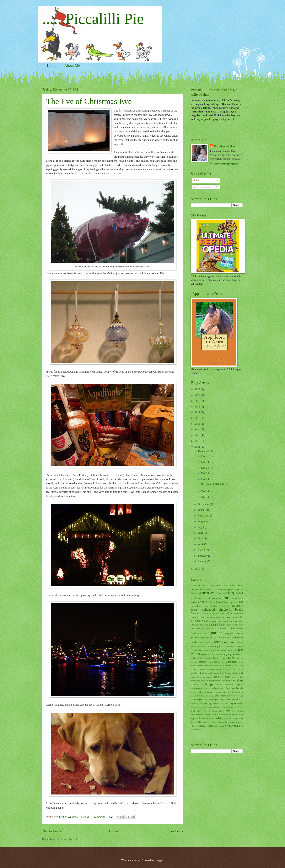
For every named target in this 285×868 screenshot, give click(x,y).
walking (219, 718)
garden (217, 633)
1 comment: (99, 817)
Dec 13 (205, 497)
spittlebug (218, 700)
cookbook (220, 614)
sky (207, 696)
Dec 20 (205, 491)
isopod (202, 650)
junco (235, 650)
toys (228, 711)
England (213, 625)
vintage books (208, 718)
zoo (241, 726)
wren (227, 726)
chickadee (237, 606)
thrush (233, 707)
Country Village (213, 617)
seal (229, 692)
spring (227, 699)
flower (231, 628)
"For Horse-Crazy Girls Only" (226, 586)
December (204, 451)
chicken (194, 610)
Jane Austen (211, 650)
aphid (230, 589)
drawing (223, 621)
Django (199, 621)
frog (207, 634)
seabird (224, 692)
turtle (193, 715)
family (223, 625)
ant (225, 589)
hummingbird (215, 646)
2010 (198, 569)
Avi (212, 593)
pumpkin (216, 681)
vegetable (196, 718)
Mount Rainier (204, 666)
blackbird (195, 602)
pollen (240, 677)
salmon (222, 688)
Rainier (229, 681)
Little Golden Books (209, 658)
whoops (194, 726)
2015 (198, 424)
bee (204, 598)
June (201, 533)
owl (241, 673)
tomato (215, 711)
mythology (203, 669)
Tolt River (207, 711)
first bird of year (210, 629)
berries (215, 598)
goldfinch (195, 637)
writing (235, 726)
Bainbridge (220, 593)
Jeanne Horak (226, 650)
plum (234, 677)
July (201, 527)
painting (194, 677)
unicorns (200, 715)
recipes (219, 685)
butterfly (228, 602)
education (195, 625)
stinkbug (229, 703)
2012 (198, 441)
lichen (194, 658)
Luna (231, 658)
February (203, 556)
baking (230, 593)
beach (194, 598)
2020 (198, 395)
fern (241, 625)
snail (217, 696)
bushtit (220, 602)
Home (52, 65)
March (202, 550)
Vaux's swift (237, 715)
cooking (229, 613)
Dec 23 (205, 479)
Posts (197, 180)
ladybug (227, 654)
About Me (72, 65)
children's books (231, 610)
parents (202, 677)
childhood (208, 610)
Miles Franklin (221, 662)
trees (233, 711)
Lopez (224, 658)
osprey (235, 673)
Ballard (239, 593)
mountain (217, 666)
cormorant (238, 614)
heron (207, 642)
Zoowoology (196, 729)
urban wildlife (211, 715)
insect (240, 646)
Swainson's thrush (215, 707)
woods (221, 726)
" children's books (200, 586)
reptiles (240, 685)
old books (215, 673)
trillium (240, 711)
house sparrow (198, 646)
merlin (212, 662)
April (201, 544)
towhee (222, 711)
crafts (223, 617)
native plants (222, 669)
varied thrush (225, 715)
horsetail (239, 642)
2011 (198, 447)
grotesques (226, 637)
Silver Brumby (197, 696)
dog (206, 621)
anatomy (210, 589)
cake (236, 602)
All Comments (202, 187)
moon (240, 662)
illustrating (229, 646)
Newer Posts (52, 831)
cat (241, 602)
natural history (236, 669)
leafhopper (238, 654)
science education (206, 692)
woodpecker (212, 726)
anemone (218, 589)
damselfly (238, 617)
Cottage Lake (198, 617)
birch (221, 598)
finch (198, 629)
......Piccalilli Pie (93, 19)
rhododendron (197, 688)
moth (193, 666)
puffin (208, 681)
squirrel (236, 700)
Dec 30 (205, 462)
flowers (240, 629)
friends (200, 634)
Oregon (228, 673)
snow (223, 696)
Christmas (196, 613)
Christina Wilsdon (224, 146)
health (200, 642)
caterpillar (196, 606)
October (203, 510)
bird (227, 597)
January (202, 562)
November (204, 504)
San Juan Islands (234, 688)
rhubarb (207, 688)
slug (212, 696)
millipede (233, 662)
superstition (202, 707)
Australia (195, 593)
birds (241, 598)
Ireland (194, 650)
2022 (198, 389)
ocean (207, 673)
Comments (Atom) (67, 839)
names (212, 669)
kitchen (204, 654)
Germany (239, 634)
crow (230, 617)
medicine (195, 662)
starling (208, 703)
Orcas (222, 673)
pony (193, 681)
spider (211, 700)
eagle (240, 621)
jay (218, 650)
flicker (223, 629)
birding (235, 598)
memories (204, 662)
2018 (198, 407)
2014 (198, 430)
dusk (235, 621)
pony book (201, 681)
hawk (194, 642)
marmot (239, 658)
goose (203, 637)
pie (222, 677)
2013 (198, 435)
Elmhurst (204, 625)
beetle (209, 598)
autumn (204, 593)
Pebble (216, 677)
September (204, 516)
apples (237, 589)
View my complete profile (224, 164)
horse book (228, 642)
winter (201, 726)
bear (199, 598)
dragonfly (214, 621)
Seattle (234, 692)
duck (229, 621)
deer (193, 621)
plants (228, 677)
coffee (212, 614)
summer (239, 703)
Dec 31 (205, 456)
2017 (198, 412)
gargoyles (229, 634)
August (202, 521)
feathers (231, 625)
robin (215, 688)
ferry (193, 629)
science (194, 692)
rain (223, 681)
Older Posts (174, 831)
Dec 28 (205, 468)
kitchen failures (215, 654)
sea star (217, 692)
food (193, 633)
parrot (209, 677)
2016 (198, 418)
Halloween (238, 637)
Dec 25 (205, 473)
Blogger (159, 860)
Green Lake (214, 637)
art (242, 589)
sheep (240, 692)
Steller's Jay (219, 703)
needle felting (197, 673)
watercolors (217, 722)
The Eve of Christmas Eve (89, 101)
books (204, 602)
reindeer (229, 685)
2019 (198, 401)
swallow (227, 707)
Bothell (212, 602)
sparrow (202, 699)
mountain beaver (231, 666)
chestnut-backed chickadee (216, 606)
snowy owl (232, 696)
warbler (228, 718)
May (201, 539)
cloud (205, 614)
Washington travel (204, 722)
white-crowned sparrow (233, 722)
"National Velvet (198, 589)
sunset (193, 707)
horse (215, 642)
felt (237, 625)
